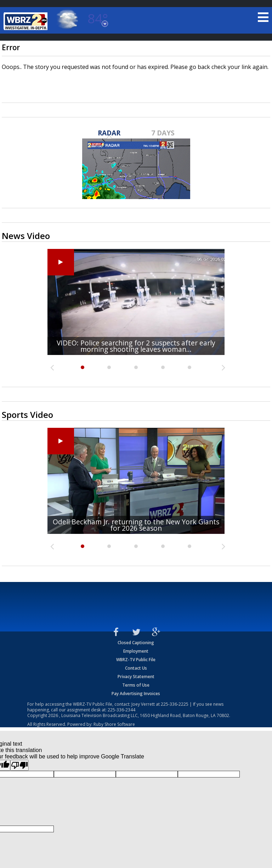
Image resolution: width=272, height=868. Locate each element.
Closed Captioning (136, 643)
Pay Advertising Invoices (136, 694)
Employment (136, 651)
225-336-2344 (121, 710)
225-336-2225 (175, 704)
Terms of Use (136, 685)
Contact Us (136, 668)
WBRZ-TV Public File (136, 660)
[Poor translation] (19, 765)
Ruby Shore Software (114, 724)
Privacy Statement (136, 677)
